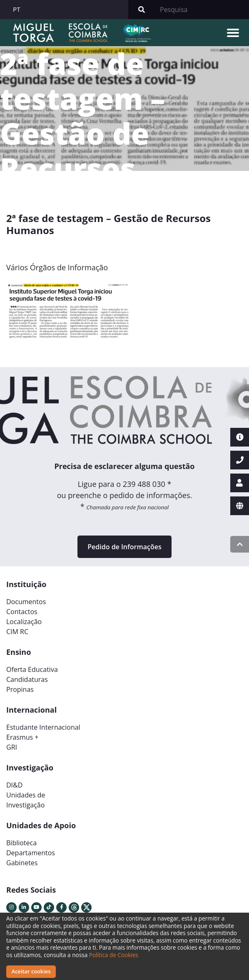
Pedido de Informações (124, 547)
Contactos (22, 612)
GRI (12, 747)
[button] (24, 315)
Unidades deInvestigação (26, 800)
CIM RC (17, 632)
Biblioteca (21, 843)
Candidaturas (27, 679)
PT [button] (17, 9)
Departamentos (31, 853)
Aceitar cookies (31, 971)
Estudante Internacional (43, 727)
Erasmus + (22, 737)
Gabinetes (22, 863)
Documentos (26, 602)
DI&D (14, 785)
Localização (24, 622)
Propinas (20, 689)
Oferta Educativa (32, 669)
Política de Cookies (114, 955)
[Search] (202, 10)
